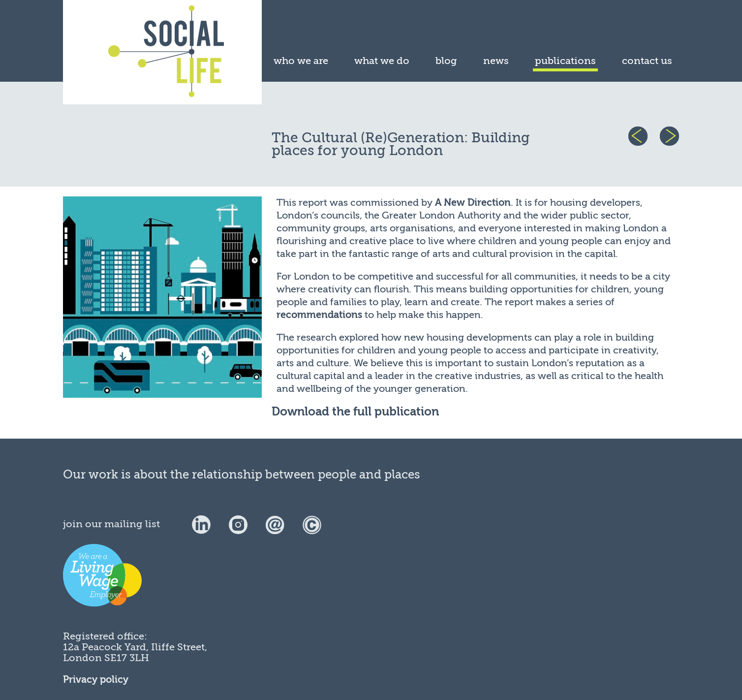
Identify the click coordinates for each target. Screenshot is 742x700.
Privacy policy (96, 680)
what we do (382, 61)
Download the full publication (355, 412)
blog (446, 61)
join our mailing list (111, 524)
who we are (301, 61)
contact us (647, 61)
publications (565, 61)
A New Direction (473, 203)
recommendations (319, 315)
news (496, 61)
